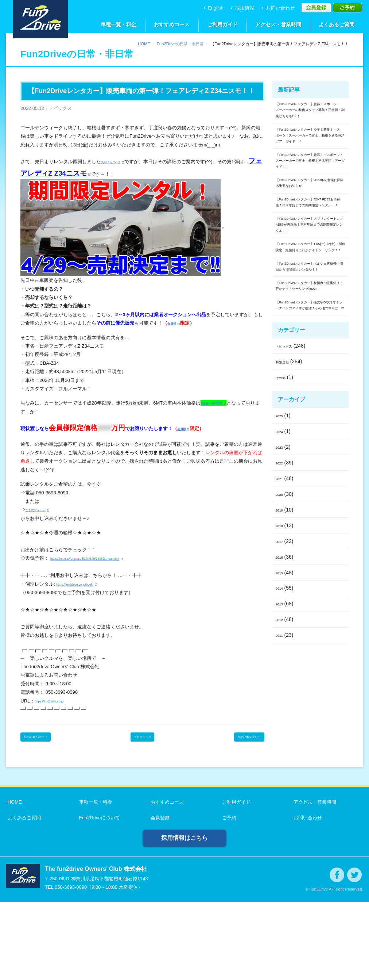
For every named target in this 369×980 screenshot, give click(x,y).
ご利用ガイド (222, 24)
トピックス (288, 524)
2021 (281, 657)
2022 (281, 641)
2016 (281, 735)
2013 (281, 782)
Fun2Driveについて (98, 895)
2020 (281, 673)
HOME (144, 44)
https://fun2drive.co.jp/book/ (85, 580)
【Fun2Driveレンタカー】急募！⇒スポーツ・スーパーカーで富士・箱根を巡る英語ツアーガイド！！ (309, 206)
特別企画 (286, 540)
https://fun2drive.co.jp (57, 697)
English (213, 8)
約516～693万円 (218, 399)
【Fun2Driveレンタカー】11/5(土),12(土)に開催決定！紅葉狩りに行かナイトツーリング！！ (310, 361)
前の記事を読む (45, 736)
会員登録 (158, 895)
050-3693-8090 (71, 965)
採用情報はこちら (184, 916)
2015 (281, 751)
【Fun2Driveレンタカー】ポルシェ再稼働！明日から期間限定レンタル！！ (310, 399)
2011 (281, 814)
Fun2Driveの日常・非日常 (180, 44)
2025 (281, 594)
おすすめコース (172, 24)
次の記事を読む (240, 736)
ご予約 (227, 895)
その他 (283, 556)
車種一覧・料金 (119, 24)
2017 (281, 719)
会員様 (174, 319)
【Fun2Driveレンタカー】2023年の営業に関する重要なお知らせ (309, 245)
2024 (281, 610)
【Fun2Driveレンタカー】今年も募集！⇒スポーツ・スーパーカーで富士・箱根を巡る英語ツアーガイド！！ (310, 163)
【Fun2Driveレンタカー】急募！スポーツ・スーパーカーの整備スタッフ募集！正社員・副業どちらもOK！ (309, 119)
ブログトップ (143, 736)
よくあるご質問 (337, 24)
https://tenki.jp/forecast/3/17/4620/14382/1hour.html (104, 554)
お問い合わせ (277, 8)
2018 (281, 704)
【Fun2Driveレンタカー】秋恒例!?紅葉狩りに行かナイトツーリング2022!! (310, 433)
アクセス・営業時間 (278, 24)
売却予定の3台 (116, 159)
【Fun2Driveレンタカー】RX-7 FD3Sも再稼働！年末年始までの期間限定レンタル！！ (310, 279)
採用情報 (242, 8)
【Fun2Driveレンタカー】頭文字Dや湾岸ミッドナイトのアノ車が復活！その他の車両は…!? (310, 472)
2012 (281, 798)
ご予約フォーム (42, 506)
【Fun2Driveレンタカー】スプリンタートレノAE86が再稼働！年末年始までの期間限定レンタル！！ (310, 318)
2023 (281, 625)
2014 (281, 766)
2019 (281, 688)
